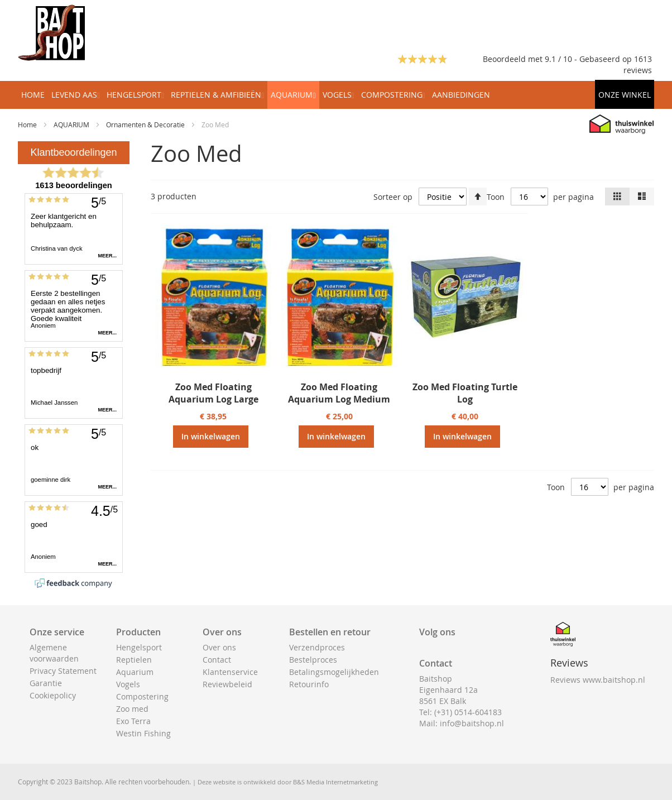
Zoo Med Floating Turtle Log (465, 393)
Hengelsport (139, 647)
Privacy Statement (63, 671)
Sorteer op (393, 197)
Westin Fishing (143, 733)
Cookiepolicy (53, 695)
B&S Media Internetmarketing (335, 782)
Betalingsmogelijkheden (334, 672)
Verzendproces (317, 647)
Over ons (219, 647)
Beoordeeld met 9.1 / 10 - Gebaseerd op (558, 59)
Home (28, 124)
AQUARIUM (72, 124)
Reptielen (134, 660)
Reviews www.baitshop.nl (598, 680)
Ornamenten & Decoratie (146, 124)
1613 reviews (638, 64)
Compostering (142, 696)
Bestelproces (313, 660)
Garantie (46, 683)
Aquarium (135, 672)
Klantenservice (230, 672)
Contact (217, 660)
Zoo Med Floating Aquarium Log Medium (339, 393)
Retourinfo (309, 684)
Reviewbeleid (227, 684)
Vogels (128, 684)
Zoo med (132, 709)
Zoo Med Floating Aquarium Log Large (213, 393)
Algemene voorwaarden (54, 653)
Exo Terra (133, 721)
